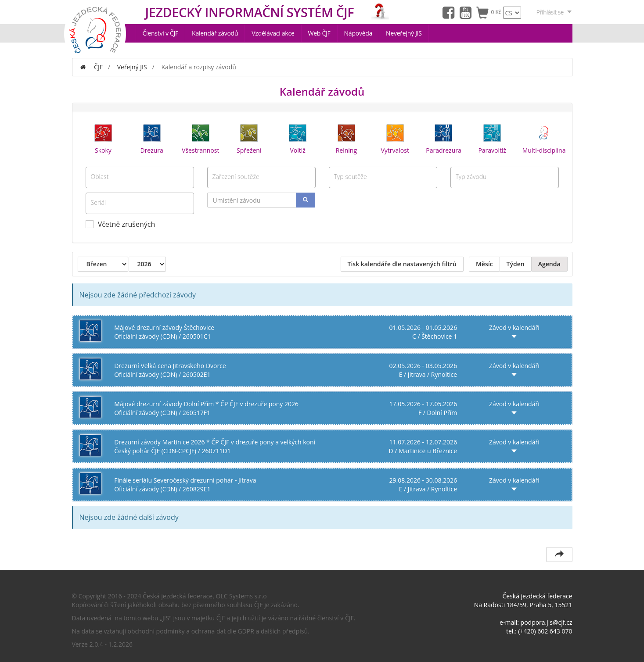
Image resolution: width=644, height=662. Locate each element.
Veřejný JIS (132, 67)
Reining (346, 138)
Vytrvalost (395, 138)
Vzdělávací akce (273, 33)
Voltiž (298, 138)
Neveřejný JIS (404, 33)
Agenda (549, 264)
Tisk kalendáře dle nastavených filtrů (402, 264)
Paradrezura (444, 138)
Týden (516, 264)
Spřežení (249, 138)
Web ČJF (319, 33)
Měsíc (484, 264)
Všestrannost (200, 138)
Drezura (151, 138)
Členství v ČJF (161, 33)
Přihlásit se (554, 12)
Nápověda (358, 33)
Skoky (103, 138)
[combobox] (140, 177)
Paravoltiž (492, 138)
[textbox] (140, 176)
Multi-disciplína (544, 138)
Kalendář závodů (215, 33)
